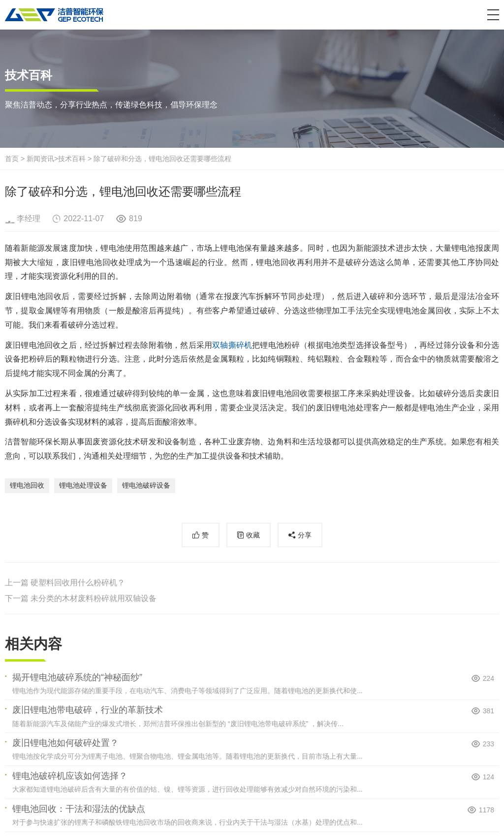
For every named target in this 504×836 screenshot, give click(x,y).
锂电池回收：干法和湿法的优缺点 (79, 809)
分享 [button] (305, 535)
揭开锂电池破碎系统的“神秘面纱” (77, 677)
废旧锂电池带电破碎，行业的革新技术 (88, 710)
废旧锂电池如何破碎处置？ (65, 743)
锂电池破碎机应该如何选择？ (70, 776)
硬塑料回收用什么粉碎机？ (78, 583)
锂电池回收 (27, 485)
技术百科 (72, 159)
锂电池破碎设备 (146, 485)
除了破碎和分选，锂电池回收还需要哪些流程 (162, 159)
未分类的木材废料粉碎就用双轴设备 (94, 598)
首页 (12, 159)
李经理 (29, 218)
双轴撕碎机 (232, 345)
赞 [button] (205, 535)
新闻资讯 (40, 159)
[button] (493, 15)
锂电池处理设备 (83, 485)
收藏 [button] (253, 535)
